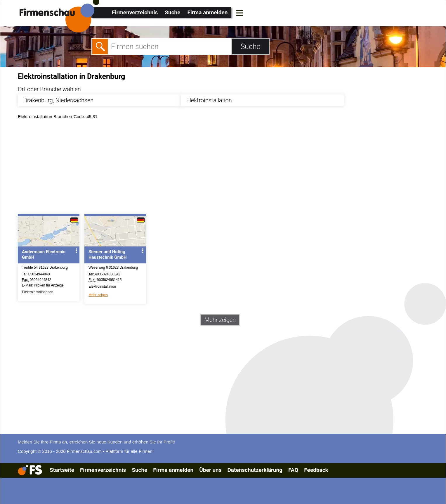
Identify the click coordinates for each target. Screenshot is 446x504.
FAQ (293, 470)
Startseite (62, 470)
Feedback (316, 470)
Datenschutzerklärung (255, 470)
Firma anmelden (207, 12)
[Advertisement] (193, 168)
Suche (172, 12)
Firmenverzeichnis (135, 12)
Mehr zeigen (98, 295)
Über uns (210, 470)
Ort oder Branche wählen (49, 89)
